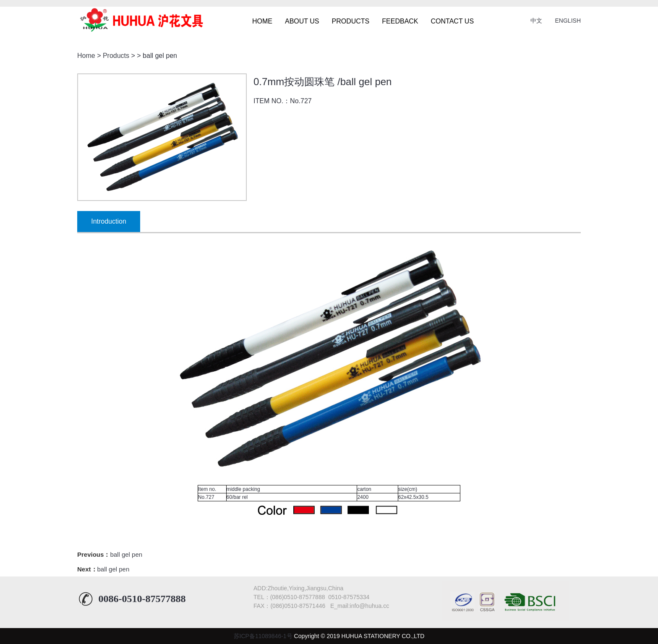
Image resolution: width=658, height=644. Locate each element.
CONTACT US (453, 21)
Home (86, 56)
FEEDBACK (400, 21)
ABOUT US (302, 21)
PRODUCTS (351, 21)
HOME (262, 21)
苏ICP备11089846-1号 (263, 636)
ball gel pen (126, 554)
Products (116, 56)
